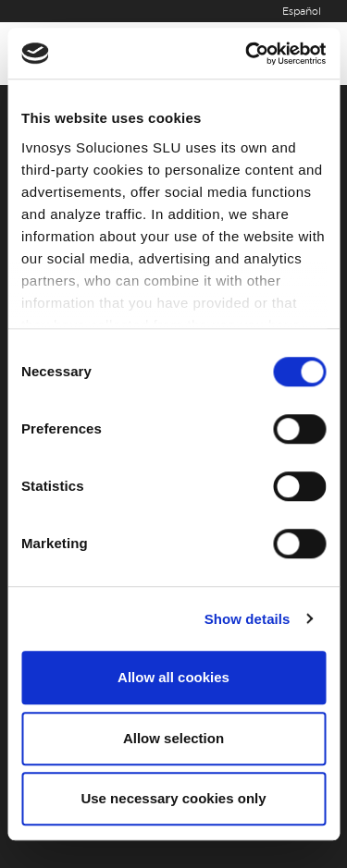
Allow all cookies (173, 677)
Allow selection (173, 738)
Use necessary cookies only (173, 798)
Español (302, 12)
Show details (248, 619)
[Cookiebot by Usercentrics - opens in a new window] (247, 54)
